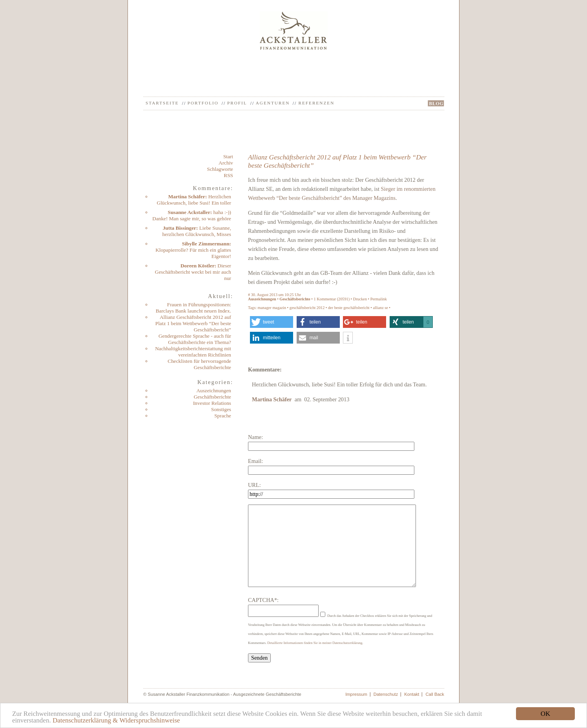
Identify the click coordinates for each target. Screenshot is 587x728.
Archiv (226, 163)
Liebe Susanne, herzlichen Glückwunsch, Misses (197, 231)
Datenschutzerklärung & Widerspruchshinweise (116, 720)
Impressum (356, 694)
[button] (272, 322)
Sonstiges (221, 409)
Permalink (379, 299)
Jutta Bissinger (180, 228)
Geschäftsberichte (212, 397)
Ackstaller (294, 30)
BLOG (436, 103)
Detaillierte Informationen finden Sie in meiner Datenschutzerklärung (315, 643)
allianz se (380, 308)
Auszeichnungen (214, 391)
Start (228, 156)
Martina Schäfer (187, 197)
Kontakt (412, 694)
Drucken (360, 299)
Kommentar (326, 299)
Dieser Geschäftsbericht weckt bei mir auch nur (193, 272)
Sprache (223, 416)
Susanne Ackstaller (189, 212)
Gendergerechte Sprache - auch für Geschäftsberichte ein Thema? (195, 339)
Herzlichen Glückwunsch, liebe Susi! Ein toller (194, 200)
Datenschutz (386, 694)
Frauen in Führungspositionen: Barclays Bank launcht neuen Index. (193, 308)
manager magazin (272, 308)
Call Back (435, 694)
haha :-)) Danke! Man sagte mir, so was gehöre (192, 215)
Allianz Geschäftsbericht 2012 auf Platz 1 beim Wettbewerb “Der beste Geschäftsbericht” (193, 323)
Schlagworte (220, 169)
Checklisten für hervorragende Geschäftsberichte (199, 364)
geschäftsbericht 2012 (307, 308)
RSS (228, 175)
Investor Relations (212, 403)
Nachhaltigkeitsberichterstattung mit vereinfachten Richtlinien (193, 352)
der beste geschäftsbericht (349, 308)
